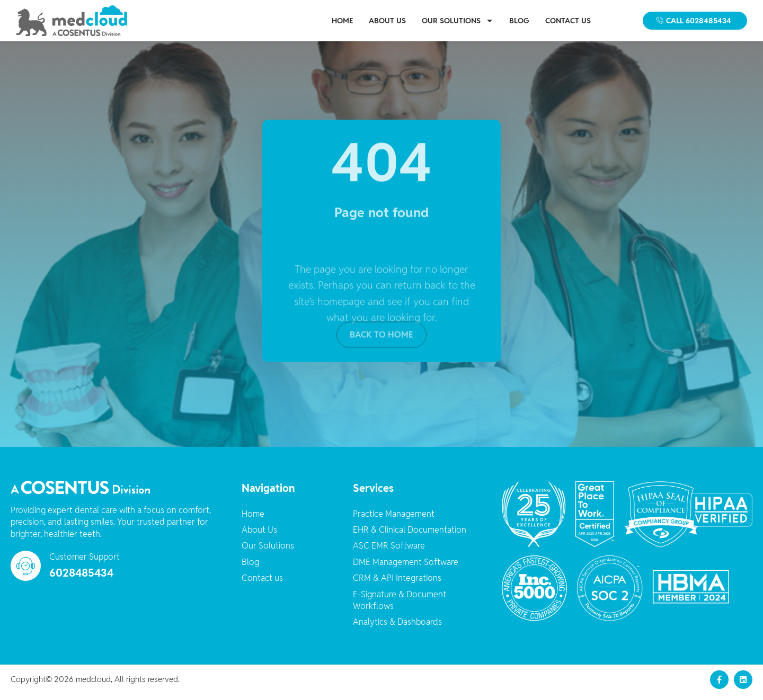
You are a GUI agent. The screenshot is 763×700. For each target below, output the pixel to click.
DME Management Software (406, 568)
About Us (387, 21)
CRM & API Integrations (397, 584)
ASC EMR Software (389, 552)
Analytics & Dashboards (397, 628)
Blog (519, 21)
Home (342, 21)
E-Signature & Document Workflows (400, 606)
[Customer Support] (26, 572)
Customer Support (85, 563)
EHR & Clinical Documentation (410, 536)
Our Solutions (458, 21)
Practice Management (394, 520)
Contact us (568, 21)
